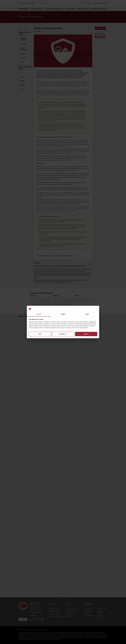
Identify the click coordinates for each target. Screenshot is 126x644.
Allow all (86, 334)
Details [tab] (63, 314)
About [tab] (87, 314)
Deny (40, 334)
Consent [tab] (39, 314)
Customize (63, 334)
